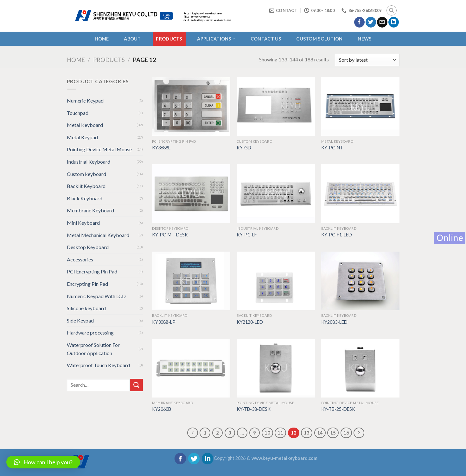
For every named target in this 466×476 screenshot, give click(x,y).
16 (346, 433)
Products (169, 39)
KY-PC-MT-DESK (170, 235)
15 (333, 433)
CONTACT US (266, 39)
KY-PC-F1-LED (337, 235)
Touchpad (78, 113)
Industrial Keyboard (89, 162)
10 (267, 433)
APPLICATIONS (216, 39)
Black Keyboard (85, 198)
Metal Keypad (82, 137)
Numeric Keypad (85, 100)
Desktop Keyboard (88, 247)
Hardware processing (90, 332)
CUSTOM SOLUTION (319, 39)
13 (307, 433)
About (132, 39)
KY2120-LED (250, 322)
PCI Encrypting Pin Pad (92, 271)
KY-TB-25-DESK (338, 409)
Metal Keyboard (85, 125)
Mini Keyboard (83, 223)
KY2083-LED (334, 322)
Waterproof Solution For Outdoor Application (93, 349)
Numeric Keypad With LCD (96, 296)
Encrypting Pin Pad (87, 284)
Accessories (80, 259)
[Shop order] (367, 60)
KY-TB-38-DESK (254, 409)
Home (102, 39)
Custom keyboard (86, 174)
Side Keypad (80, 320)
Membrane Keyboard (90, 210)
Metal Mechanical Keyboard (98, 235)
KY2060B (162, 409)
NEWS (364, 39)
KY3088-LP (164, 322)
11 (280, 433)
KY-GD (244, 148)
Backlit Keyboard (86, 186)
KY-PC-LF (247, 235)
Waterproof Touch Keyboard (98, 365)
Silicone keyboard (86, 308)
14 (320, 433)
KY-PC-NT (332, 148)
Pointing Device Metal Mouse (99, 149)
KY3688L (161, 148)
